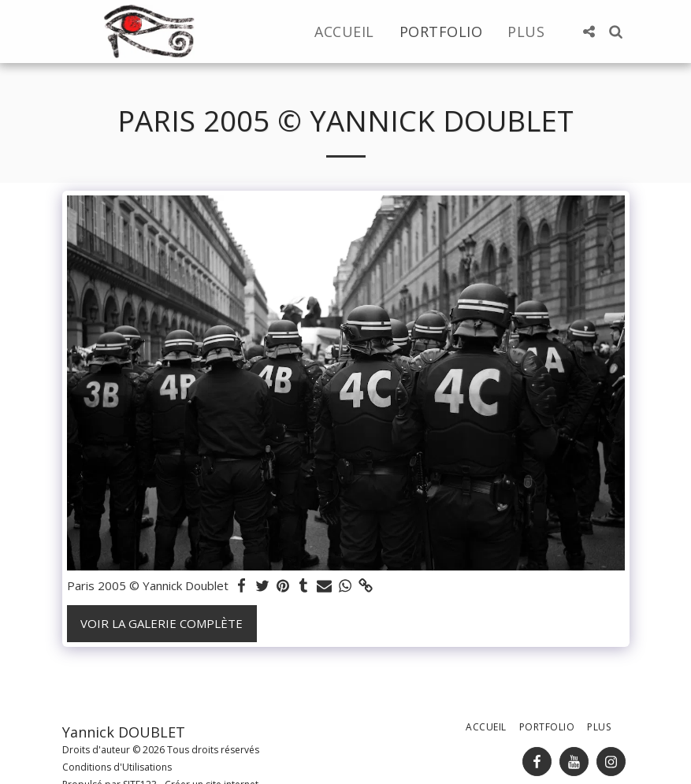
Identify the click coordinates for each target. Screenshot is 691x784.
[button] (589, 32)
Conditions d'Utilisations (117, 767)
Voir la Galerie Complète (162, 623)
